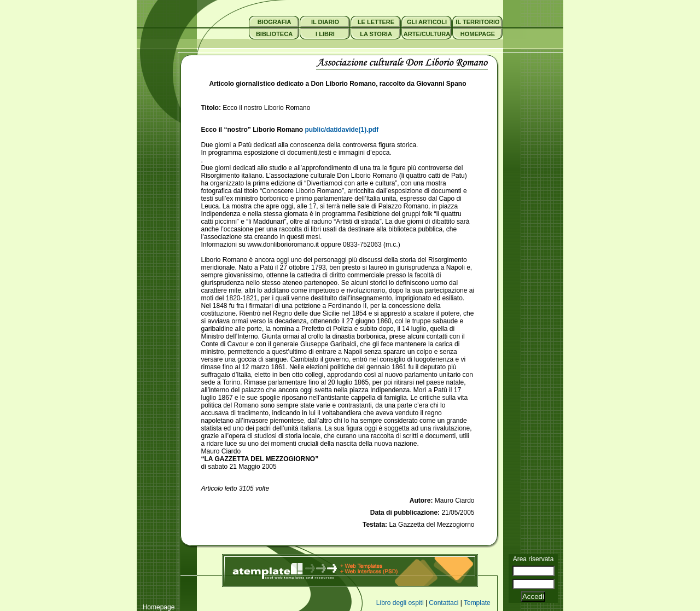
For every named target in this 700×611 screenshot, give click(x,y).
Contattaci (444, 603)
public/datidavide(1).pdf (342, 130)
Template (477, 603)
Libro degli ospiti (400, 603)
